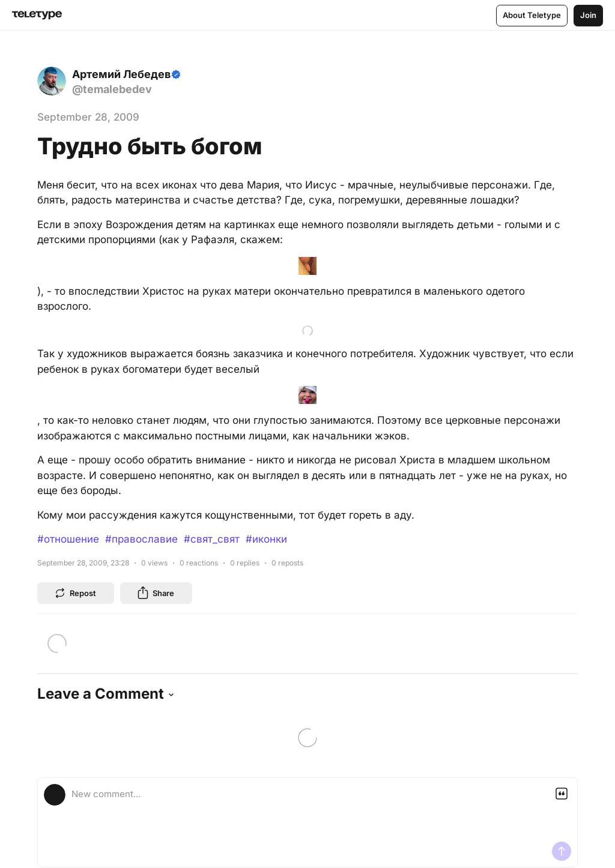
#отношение (68, 615)
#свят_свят (212, 615)
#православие (141, 615)
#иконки (266, 615)
